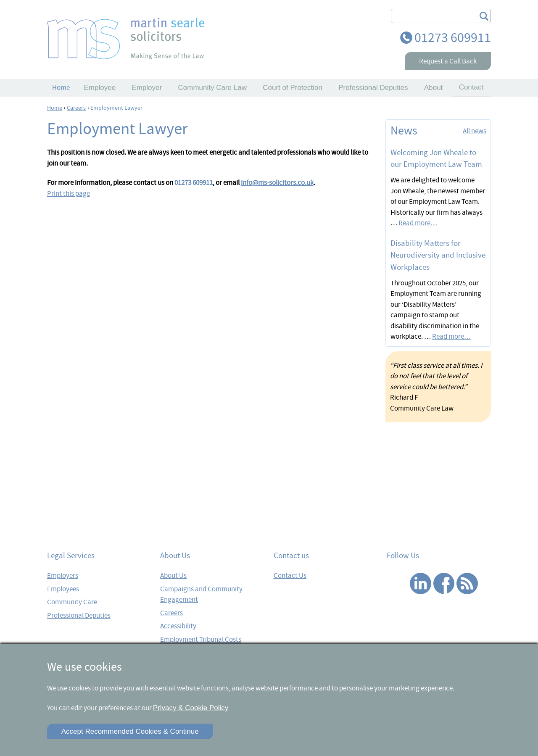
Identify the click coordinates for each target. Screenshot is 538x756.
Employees (63, 589)
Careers (171, 613)
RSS (467, 583)
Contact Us (290, 576)
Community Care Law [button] (212, 88)
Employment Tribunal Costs (201, 639)
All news (475, 131)
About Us (173, 576)
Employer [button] (147, 88)
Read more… (418, 223)
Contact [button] (471, 87)
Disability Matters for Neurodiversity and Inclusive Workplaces (438, 255)
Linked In (421, 583)
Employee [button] (100, 88)
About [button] (433, 88)
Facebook (444, 583)
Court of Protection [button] (293, 88)
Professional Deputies (79, 615)
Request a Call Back (448, 61)
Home (61, 88)
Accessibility (178, 626)
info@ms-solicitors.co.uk (277, 183)
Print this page (69, 194)
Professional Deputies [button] (373, 88)
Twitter (397, 583)
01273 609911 (453, 38)
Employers (63, 576)
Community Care (72, 602)
